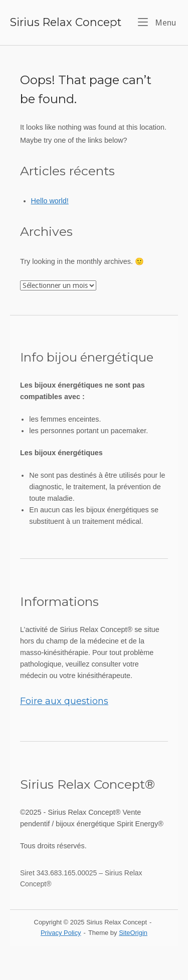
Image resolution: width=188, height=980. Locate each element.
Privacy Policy (61, 933)
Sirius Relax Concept (66, 22)
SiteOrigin (133, 933)
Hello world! (50, 201)
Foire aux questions (64, 701)
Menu (157, 22)
